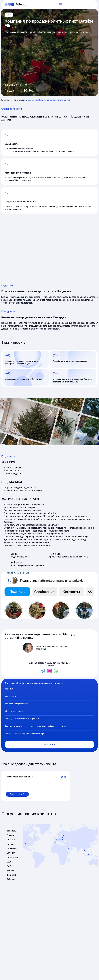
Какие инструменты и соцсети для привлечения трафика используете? (36, 726)
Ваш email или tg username (16, 704)
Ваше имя (9, 689)
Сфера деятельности (14, 711)
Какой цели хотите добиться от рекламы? (23, 719)
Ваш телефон (10, 696)
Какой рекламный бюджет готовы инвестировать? (27, 734)
